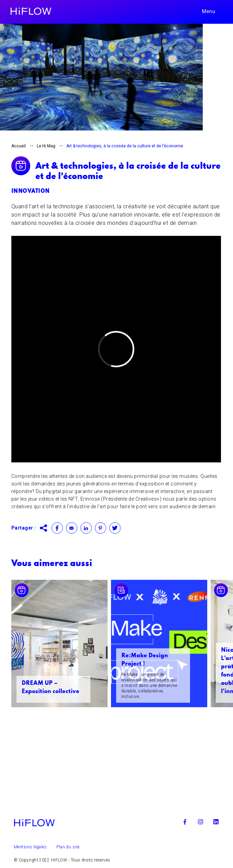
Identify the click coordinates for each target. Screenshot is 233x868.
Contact (72, 528)
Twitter (115, 528)
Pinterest (101, 528)
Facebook (57, 528)
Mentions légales (30, 847)
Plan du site (68, 847)
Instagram (200, 822)
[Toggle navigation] (212, 11)
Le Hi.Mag (46, 146)
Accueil (19, 146)
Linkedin (86, 528)
